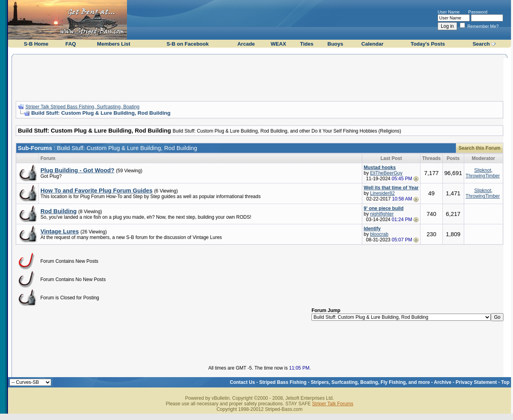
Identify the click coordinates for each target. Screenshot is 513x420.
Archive (443, 382)
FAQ (71, 44)
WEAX (278, 44)
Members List (114, 44)
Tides (307, 44)
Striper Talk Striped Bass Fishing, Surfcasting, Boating (82, 107)
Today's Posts (428, 44)
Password (478, 12)
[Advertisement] (259, 77)
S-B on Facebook (188, 44)
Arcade (246, 44)
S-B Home (36, 44)
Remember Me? (479, 26)
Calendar (373, 44)
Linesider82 (382, 193)
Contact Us (242, 382)
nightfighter (382, 214)
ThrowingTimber (483, 176)
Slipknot (483, 170)
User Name (449, 12)
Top (505, 382)
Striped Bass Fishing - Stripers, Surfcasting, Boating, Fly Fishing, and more (344, 382)
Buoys (335, 44)
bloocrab (379, 234)
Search (481, 44)
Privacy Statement (476, 382)
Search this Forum (479, 148)
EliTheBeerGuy (386, 173)
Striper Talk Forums (333, 404)
